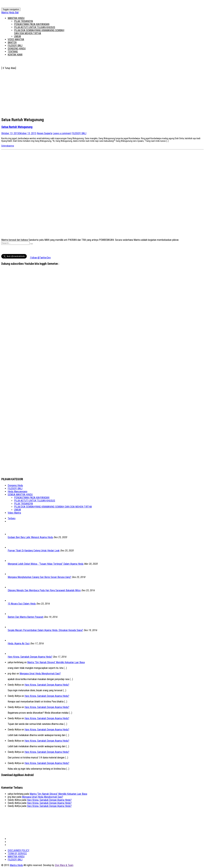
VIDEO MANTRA (16, 39)
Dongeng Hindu (15, 485)
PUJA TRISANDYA (23, 21)
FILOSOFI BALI (15, 46)
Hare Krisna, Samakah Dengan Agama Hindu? (30, 657)
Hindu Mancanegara (17, 492)
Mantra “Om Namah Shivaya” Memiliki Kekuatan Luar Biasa (56, 662)
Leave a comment (62, 133)
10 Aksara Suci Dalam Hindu (22, 604)
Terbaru (12, 518)
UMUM (17, 36)
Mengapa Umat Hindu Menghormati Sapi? (40, 674)
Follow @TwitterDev (40, 258)
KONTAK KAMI (15, 55)
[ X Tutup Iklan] (9, 68)
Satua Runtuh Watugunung (17, 127)
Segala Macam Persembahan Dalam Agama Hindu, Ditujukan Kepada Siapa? (45, 630)
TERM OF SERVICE (17, 854)
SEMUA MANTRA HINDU (20, 495)
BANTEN (12, 42)
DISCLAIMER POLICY (18, 850)
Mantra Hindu (16, 865)
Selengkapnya (8, 146)
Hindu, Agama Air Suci (19, 643)
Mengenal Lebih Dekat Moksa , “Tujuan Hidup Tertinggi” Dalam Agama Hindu (46, 564)
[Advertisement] (97, 92)
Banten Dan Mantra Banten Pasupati (26, 617)
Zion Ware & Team (64, 865)
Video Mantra (14, 513)
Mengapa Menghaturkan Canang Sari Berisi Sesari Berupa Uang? (39, 577)
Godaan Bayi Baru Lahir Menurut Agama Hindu (30, 537)
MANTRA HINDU (16, 18)
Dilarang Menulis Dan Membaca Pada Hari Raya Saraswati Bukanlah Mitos (44, 590)
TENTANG (13, 52)
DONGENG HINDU (17, 49)
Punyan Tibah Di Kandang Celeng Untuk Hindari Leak (34, 551)
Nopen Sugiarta (45, 133)
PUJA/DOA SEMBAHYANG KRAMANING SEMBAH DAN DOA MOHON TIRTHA (39, 32)
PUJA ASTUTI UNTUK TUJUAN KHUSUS (35, 27)
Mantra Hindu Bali (10, 13)
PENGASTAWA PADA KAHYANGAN (32, 24)
